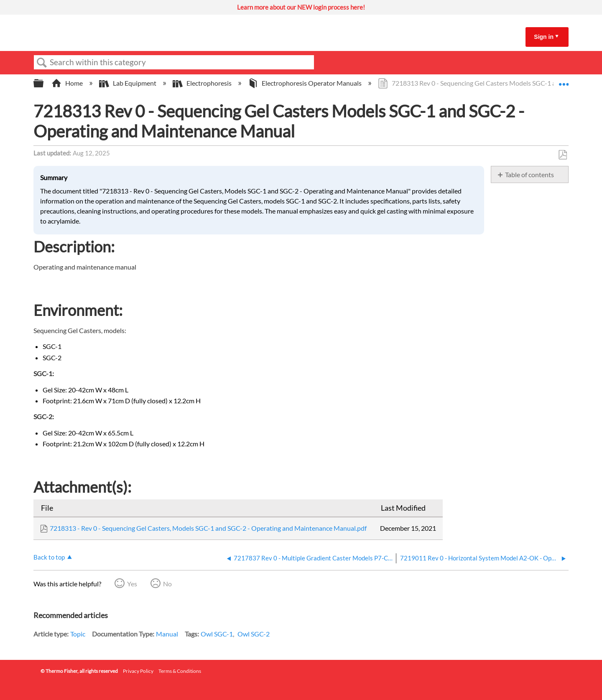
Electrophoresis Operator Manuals (305, 83)
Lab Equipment (128, 83)
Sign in (544, 37)
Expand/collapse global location (564, 81)
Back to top (49, 557)
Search (42, 63)
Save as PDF (562, 155)
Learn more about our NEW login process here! (301, 7)
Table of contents (529, 174)
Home (68, 83)
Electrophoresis (203, 83)
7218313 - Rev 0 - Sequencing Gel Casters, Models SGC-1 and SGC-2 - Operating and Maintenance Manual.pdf (208, 528)
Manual (167, 634)
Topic (78, 634)
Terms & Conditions (180, 671)
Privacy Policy (138, 671)
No (167, 584)
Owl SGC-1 (217, 634)
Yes (132, 584)
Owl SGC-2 (254, 634)
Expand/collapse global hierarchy (44, 83)
